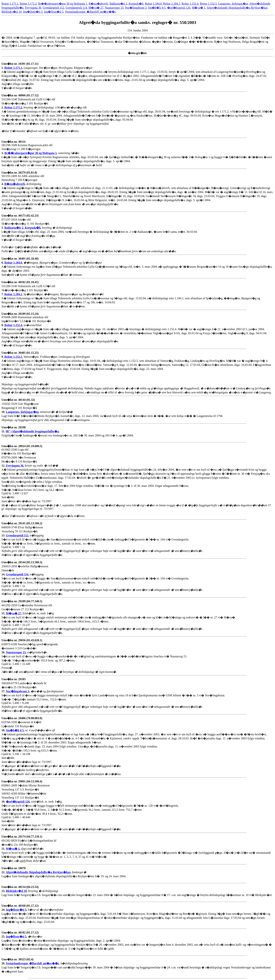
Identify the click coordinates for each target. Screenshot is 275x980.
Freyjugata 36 (33, 8)
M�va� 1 (198, 8)
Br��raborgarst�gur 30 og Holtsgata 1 (63, 4)
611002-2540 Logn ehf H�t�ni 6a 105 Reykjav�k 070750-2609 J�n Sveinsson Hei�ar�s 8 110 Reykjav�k (22, 456)
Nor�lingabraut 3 (136, 8)
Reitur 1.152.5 (208, 4)
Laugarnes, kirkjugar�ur (233, 4)
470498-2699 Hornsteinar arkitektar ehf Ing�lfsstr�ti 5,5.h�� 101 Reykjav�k (26, 319)
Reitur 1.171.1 (10, 4)
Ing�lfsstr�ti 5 (33, 12)
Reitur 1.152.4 (190, 4)
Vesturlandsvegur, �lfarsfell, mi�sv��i (90, 12)
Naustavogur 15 (114, 8)
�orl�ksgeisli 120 (179, 8)
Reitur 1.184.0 (153, 4)
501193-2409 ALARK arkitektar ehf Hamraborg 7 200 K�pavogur (23, 178)
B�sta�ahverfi (98, 4)
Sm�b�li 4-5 (157, 8)
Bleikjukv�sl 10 (12, 12)
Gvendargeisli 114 (76, 8)
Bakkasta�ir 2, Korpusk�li (126, 4)
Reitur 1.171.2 (28, 4)
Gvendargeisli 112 (53, 8)
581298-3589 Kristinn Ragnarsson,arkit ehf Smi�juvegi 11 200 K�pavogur (27, 147)
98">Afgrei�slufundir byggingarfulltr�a (32, 431)
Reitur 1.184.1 (172, 4)
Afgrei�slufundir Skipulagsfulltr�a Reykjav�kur (237, 8)
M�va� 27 (96, 8)
